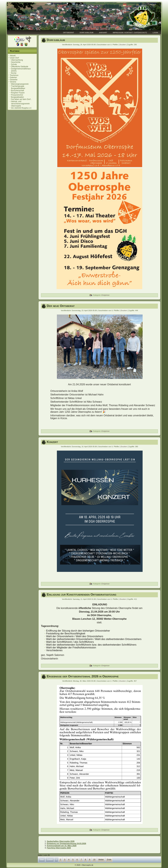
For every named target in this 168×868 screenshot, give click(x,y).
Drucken (123, 45)
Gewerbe (14, 80)
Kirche (14, 73)
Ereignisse (105, 295)
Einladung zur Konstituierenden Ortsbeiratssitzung (82, 594)
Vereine (13, 82)
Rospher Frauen (18, 93)
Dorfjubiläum (86, 33)
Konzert (52, 442)
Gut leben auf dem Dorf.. (21, 99)
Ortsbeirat (68, 33)
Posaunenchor (17, 95)
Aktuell (13, 56)
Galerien (13, 77)
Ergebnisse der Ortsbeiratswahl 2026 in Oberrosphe (83, 676)
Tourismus (14, 75)
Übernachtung (17, 60)
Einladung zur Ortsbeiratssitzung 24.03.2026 (66, 844)
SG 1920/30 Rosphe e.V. (21, 108)
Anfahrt (103, 33)
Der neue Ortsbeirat (61, 306)
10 (94, 860)
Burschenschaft (18, 91)
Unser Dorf (14, 58)
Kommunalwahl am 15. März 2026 (62, 846)
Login (155, 33)
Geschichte (16, 62)
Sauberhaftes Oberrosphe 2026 (61, 841)
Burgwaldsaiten (17, 97)
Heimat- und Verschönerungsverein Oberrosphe (20, 104)
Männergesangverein (20, 84)
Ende (109, 860)
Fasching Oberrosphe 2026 (59, 848)
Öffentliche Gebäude (20, 67)
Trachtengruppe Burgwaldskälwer (18, 87)
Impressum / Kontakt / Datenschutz (130, 33)
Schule (14, 64)
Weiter (101, 860)
